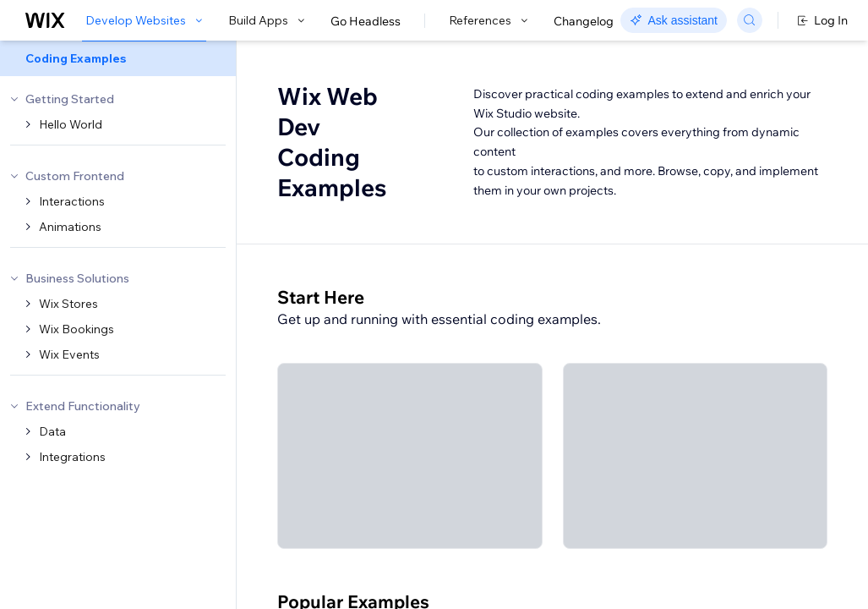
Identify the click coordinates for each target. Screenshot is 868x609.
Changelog (584, 21)
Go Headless (366, 21)
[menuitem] (118, 58)
